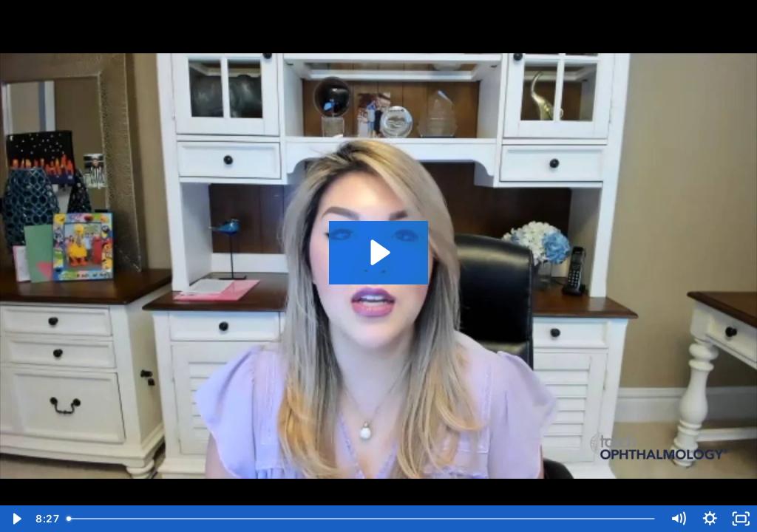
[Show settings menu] (710, 519)
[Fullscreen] (741, 519)
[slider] (362, 519)
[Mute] (678, 519)
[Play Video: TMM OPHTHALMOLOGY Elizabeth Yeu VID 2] (378, 252)
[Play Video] (16, 519)
